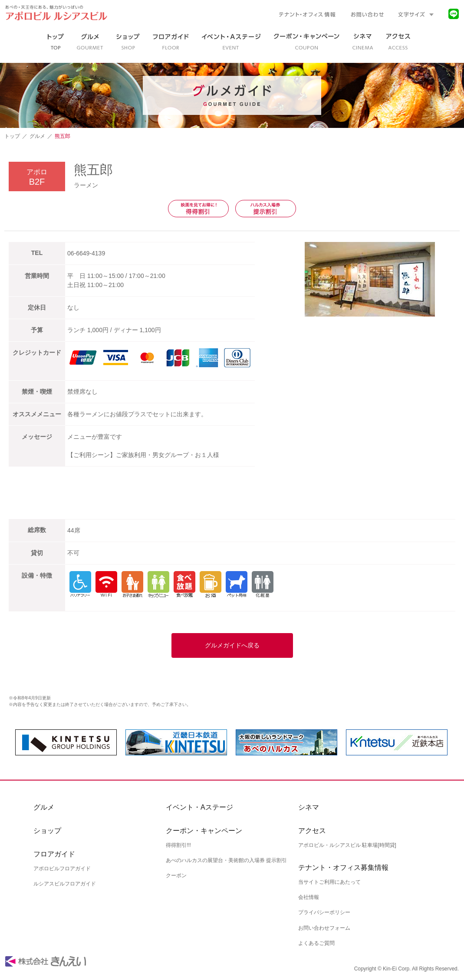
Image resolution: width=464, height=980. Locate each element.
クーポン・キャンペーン (204, 831)
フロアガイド (54, 854)
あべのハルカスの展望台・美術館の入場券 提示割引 (226, 860)
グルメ (37, 136)
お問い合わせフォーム (324, 928)
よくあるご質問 (316, 943)
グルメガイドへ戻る (232, 645)
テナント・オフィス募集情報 (343, 867)
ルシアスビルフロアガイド (65, 884)
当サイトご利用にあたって (329, 882)
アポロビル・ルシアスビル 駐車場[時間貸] (347, 845)
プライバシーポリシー (324, 912)
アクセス (312, 831)
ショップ (47, 831)
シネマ (309, 807)
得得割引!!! (178, 845)
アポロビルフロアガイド (62, 869)
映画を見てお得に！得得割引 (198, 209)
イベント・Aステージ (199, 807)
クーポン (176, 875)
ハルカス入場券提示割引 (266, 209)
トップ (12, 136)
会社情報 (309, 897)
